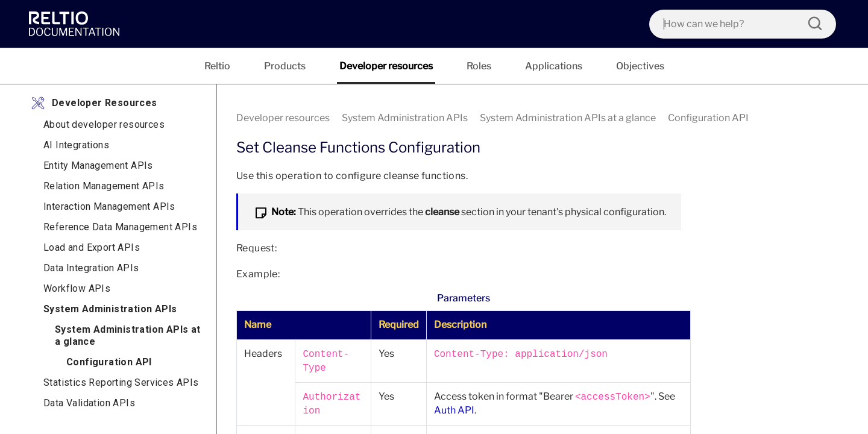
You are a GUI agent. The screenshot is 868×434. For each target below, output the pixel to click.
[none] (792, 118)
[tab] (217, 66)
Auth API (454, 410)
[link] (77, 24)
